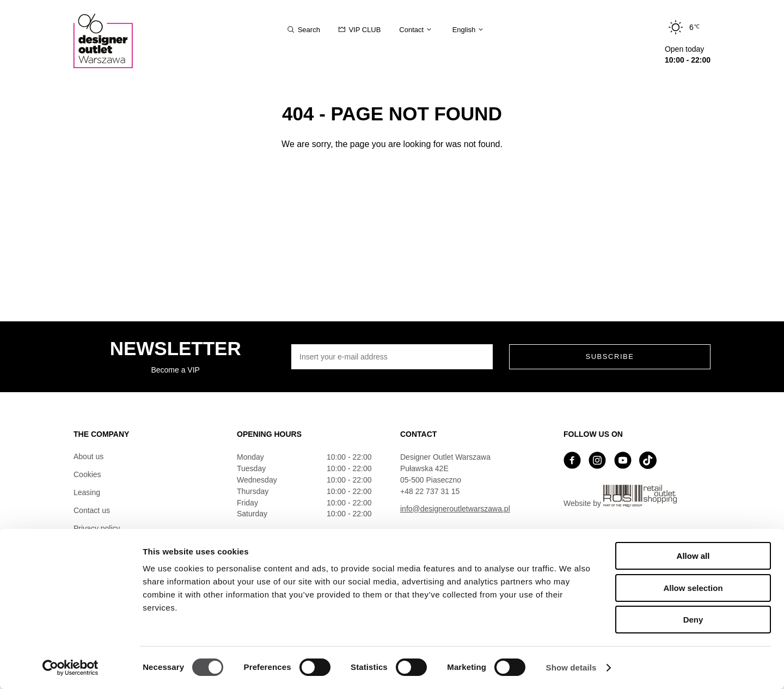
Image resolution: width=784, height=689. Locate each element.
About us (88, 456)
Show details (571, 667)
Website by (620, 496)
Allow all (693, 556)
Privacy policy (97, 528)
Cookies (87, 474)
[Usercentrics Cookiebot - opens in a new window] (71, 668)
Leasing (87, 492)
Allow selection (693, 588)
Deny (693, 620)
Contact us (92, 510)
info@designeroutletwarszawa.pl (455, 509)
